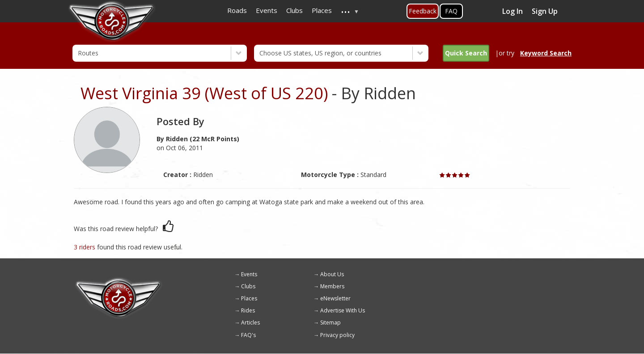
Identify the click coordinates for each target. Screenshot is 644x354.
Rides (248, 310)
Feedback (423, 11)
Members (332, 286)
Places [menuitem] (322, 10)
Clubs (248, 286)
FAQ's (248, 335)
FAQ (451, 11)
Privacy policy (337, 335)
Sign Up (545, 11)
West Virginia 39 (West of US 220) (204, 93)
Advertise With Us (343, 310)
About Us (332, 274)
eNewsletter (335, 298)
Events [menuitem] (267, 10)
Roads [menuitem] (237, 10)
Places (249, 298)
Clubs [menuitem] (294, 10)
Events (249, 274)
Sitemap (330, 322)
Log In (513, 11)
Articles (250, 322)
